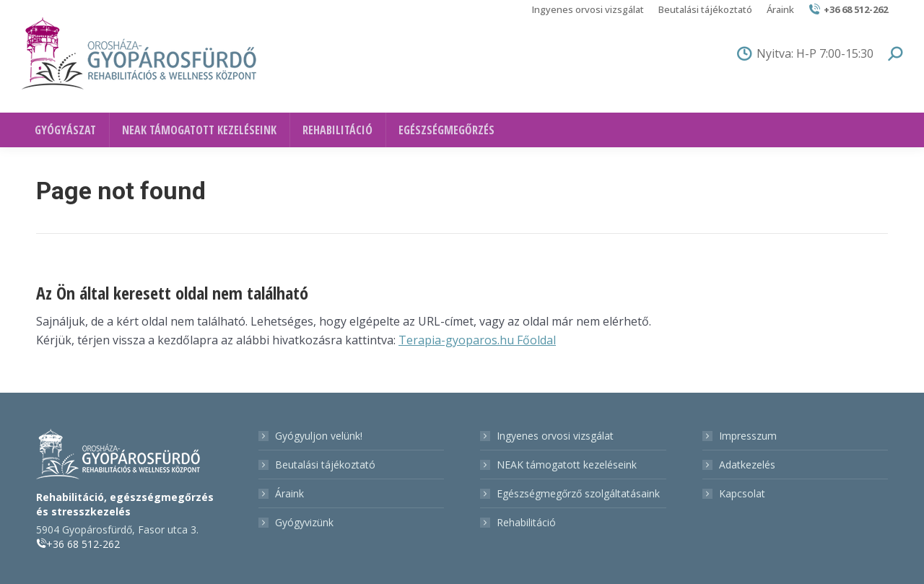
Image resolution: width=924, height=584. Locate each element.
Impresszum (748, 436)
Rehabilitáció (526, 522)
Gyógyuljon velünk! (319, 436)
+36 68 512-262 (848, 10)
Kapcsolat (742, 493)
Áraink (289, 493)
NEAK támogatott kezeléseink (567, 465)
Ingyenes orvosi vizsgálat (555, 436)
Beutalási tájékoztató (325, 465)
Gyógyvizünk (304, 522)
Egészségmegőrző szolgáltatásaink (578, 493)
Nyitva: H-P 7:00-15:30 (805, 53)
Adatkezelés (747, 465)
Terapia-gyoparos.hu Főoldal (477, 340)
